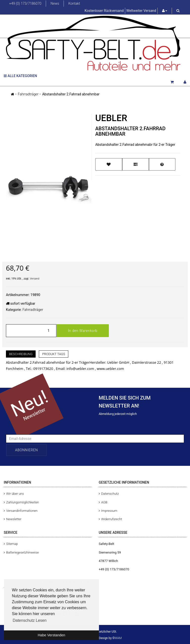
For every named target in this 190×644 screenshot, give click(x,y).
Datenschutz (110, 494)
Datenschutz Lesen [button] (30, 620)
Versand (35, 279)
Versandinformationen (22, 511)
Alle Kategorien (20, 76)
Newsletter (14, 519)
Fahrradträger (28, 94)
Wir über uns (15, 494)
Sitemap (12, 544)
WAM (118, 638)
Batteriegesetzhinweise (23, 552)
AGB (104, 502)
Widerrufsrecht (112, 519)
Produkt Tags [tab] (54, 354)
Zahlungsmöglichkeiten (23, 502)
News (55, 3)
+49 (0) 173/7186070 (25, 3)
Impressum (109, 511)
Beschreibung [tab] (21, 354)
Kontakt (74, 3)
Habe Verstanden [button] (51, 635)
